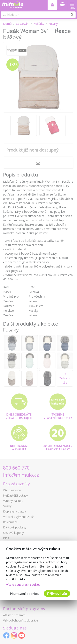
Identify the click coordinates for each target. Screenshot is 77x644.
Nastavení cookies (24, 594)
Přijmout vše (57, 594)
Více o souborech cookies (23, 585)
